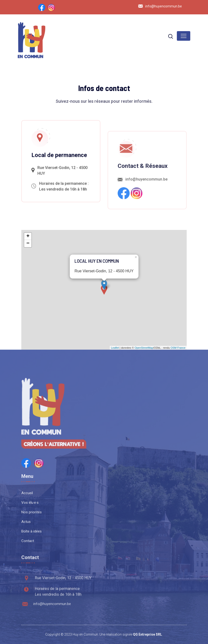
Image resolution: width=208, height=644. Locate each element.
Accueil (27, 535)
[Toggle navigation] (184, 36)
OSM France (178, 348)
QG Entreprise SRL (147, 634)
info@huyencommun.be (164, 6)
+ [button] (28, 236)
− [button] (28, 244)
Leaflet (115, 348)
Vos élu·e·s (30, 545)
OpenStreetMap (144, 348)
